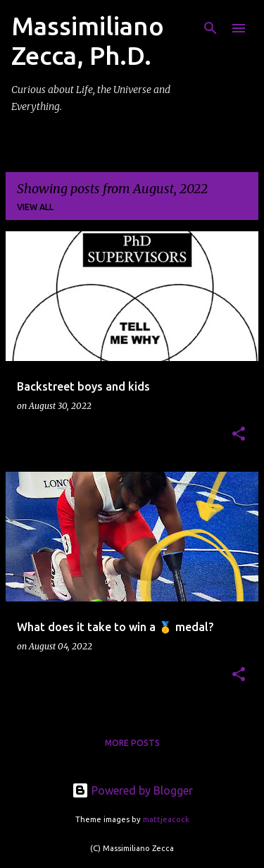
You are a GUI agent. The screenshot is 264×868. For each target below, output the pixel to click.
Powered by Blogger (132, 790)
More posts (132, 743)
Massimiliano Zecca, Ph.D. (88, 41)
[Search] (210, 28)
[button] (239, 435)
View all (35, 207)
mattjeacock (166, 819)
